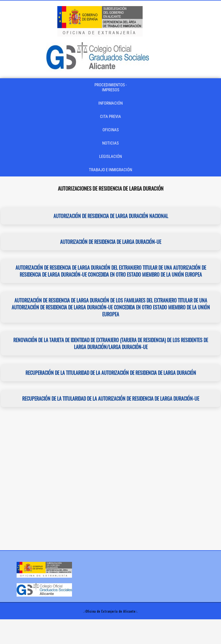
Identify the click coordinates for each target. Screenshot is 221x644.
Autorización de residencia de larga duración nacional (110, 216)
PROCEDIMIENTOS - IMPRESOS (111, 87)
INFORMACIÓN (110, 103)
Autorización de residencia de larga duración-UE (111, 242)
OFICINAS (111, 130)
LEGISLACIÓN (110, 156)
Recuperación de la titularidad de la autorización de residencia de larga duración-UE (111, 399)
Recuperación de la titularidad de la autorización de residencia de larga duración (110, 373)
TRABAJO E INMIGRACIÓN (110, 170)
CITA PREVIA (110, 117)
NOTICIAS (110, 143)
